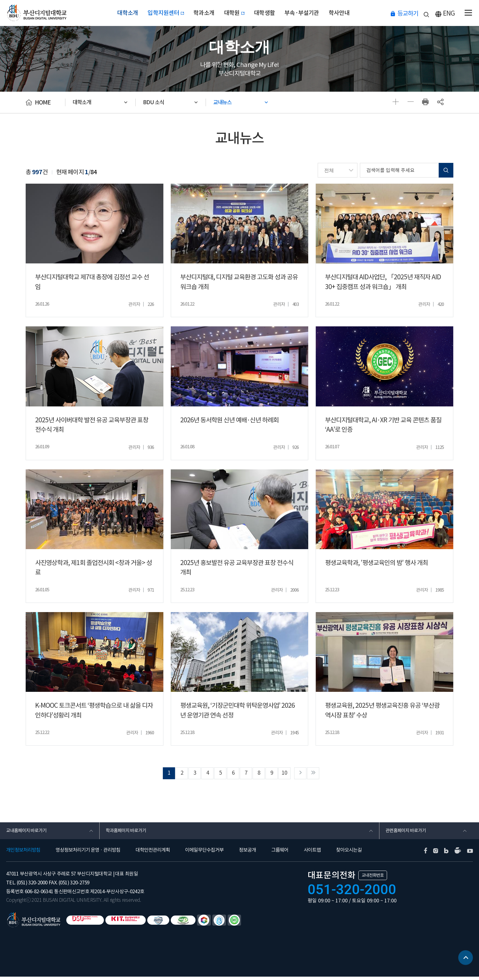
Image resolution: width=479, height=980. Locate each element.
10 (289, 774)
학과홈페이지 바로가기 (128, 833)
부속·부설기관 (308, 13)
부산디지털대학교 (38, 13)
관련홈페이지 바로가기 (407, 833)
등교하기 (408, 13)
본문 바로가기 (0, 0)
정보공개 (247, 853)
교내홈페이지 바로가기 (28, 833)
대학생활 (268, 13)
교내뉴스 (225, 102)
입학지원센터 (160, 13)
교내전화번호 (373, 879)
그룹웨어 (280, 853)
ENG (449, 13)
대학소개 (119, 13)
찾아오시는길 (349, 853)
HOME (43, 102)
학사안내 (348, 13)
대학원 (234, 13)
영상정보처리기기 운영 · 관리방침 (88, 853)
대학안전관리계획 (153, 853)
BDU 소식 (156, 102)
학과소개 (201, 13)
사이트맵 (312, 853)
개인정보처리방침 (23, 853)
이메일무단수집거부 (204, 853)
